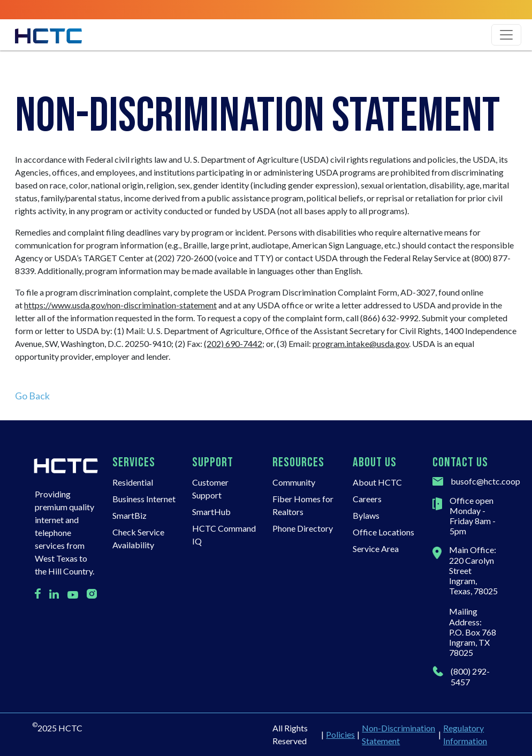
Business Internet (144, 499)
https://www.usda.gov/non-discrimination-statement (120, 305)
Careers (367, 499)
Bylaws (366, 515)
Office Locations (383, 532)
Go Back (32, 396)
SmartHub (211, 512)
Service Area (376, 549)
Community (294, 482)
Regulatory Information (465, 734)
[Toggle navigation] (506, 35)
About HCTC (377, 482)
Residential (133, 482)
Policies (340, 734)
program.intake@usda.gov (361, 343)
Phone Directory (303, 528)
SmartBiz (130, 515)
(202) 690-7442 (233, 343)
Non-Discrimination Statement (398, 734)
